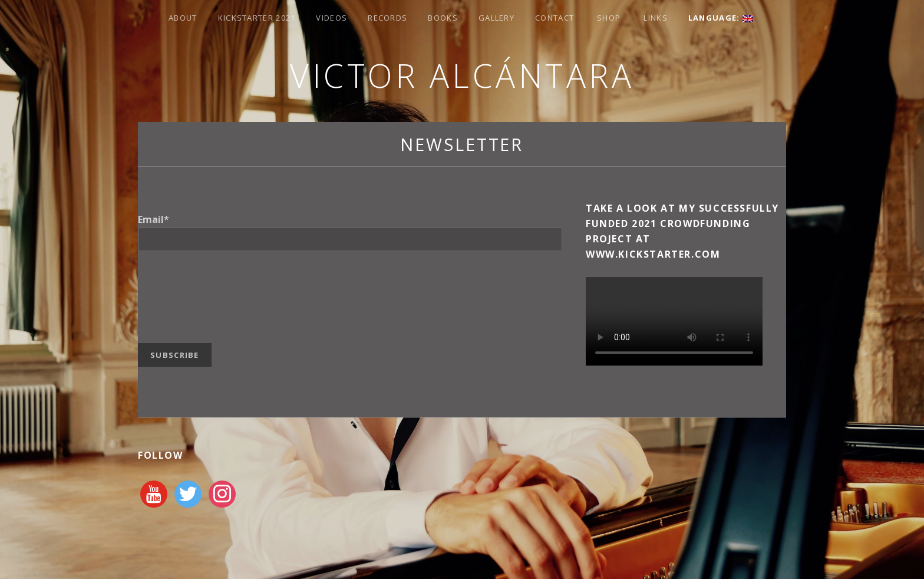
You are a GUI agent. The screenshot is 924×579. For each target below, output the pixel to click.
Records (387, 18)
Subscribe (175, 355)
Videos (331, 18)
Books (443, 18)
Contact (555, 18)
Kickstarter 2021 (257, 18)
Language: (721, 18)
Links (656, 18)
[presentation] (227, 289)
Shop (609, 18)
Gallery (496, 18)
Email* (154, 219)
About (183, 18)
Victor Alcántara (462, 75)
